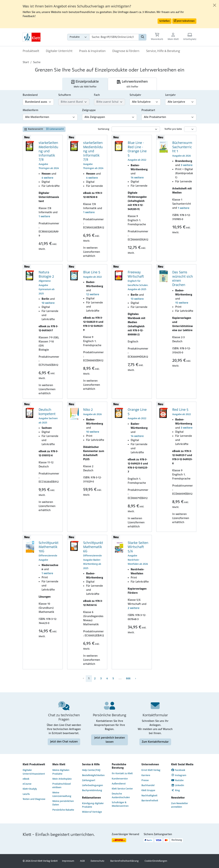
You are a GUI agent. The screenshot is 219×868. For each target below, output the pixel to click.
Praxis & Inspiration (92, 51)
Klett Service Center (122, 789)
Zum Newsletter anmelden (180, 805)
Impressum (68, 861)
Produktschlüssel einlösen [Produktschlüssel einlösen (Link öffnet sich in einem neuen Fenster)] (62, 786)
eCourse (27, 784)
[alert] (109, 14)
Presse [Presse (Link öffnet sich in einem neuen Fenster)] (145, 780)
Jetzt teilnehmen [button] (184, 21)
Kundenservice (120, 779)
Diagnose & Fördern (126, 51)
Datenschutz (97, 861)
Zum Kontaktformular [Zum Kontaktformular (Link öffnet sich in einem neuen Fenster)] (155, 742)
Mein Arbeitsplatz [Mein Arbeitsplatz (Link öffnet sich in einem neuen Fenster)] (62, 779)
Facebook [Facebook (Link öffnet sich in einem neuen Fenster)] (178, 770)
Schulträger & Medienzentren (120, 804)
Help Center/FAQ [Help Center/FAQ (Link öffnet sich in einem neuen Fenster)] (91, 770)
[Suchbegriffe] (114, 37)
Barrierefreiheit (150, 801)
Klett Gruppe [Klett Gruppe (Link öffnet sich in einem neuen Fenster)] (148, 790)
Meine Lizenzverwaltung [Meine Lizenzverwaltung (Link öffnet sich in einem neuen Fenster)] (62, 794)
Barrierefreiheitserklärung (124, 861)
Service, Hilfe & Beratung (163, 51)
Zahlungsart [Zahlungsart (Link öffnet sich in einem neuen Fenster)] (89, 780)
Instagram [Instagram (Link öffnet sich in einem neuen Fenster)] (179, 775)
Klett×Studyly (30, 789)
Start (26, 62)
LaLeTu (26, 794)
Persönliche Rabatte (63, 810)
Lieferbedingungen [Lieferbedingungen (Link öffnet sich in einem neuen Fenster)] (93, 785)
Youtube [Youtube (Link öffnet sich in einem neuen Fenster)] (177, 780)
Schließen (165, 21)
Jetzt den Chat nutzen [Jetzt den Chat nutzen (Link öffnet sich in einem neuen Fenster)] (64, 742)
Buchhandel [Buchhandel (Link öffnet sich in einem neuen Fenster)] (148, 785)
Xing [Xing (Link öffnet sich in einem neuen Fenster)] (176, 790)
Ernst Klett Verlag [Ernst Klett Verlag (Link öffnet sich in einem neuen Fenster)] (151, 770)
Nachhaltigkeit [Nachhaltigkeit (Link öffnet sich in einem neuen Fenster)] (149, 796)
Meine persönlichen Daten (63, 803)
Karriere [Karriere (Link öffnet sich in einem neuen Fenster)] (146, 775)
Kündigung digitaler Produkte (93, 805)
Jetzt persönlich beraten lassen (110, 740)
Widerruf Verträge (92, 812)
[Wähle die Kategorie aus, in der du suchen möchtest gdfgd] (78, 37)
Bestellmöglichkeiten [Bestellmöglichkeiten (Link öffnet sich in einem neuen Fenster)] (93, 775)
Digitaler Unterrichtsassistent (34, 772)
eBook (26, 779)
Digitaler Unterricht (59, 51)
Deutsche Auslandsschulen (121, 796)
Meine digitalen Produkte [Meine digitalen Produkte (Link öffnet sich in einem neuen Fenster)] (61, 772)
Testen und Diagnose (34, 799)
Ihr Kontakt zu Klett (122, 774)
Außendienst (119, 784)
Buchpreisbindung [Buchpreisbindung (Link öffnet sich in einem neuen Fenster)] (92, 790)
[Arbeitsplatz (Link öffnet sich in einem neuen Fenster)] (190, 37)
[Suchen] (143, 37)
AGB (82, 861)
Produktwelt (31, 51)
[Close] (215, 5)
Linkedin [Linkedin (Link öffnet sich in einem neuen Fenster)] (178, 785)
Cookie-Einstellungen (156, 861)
